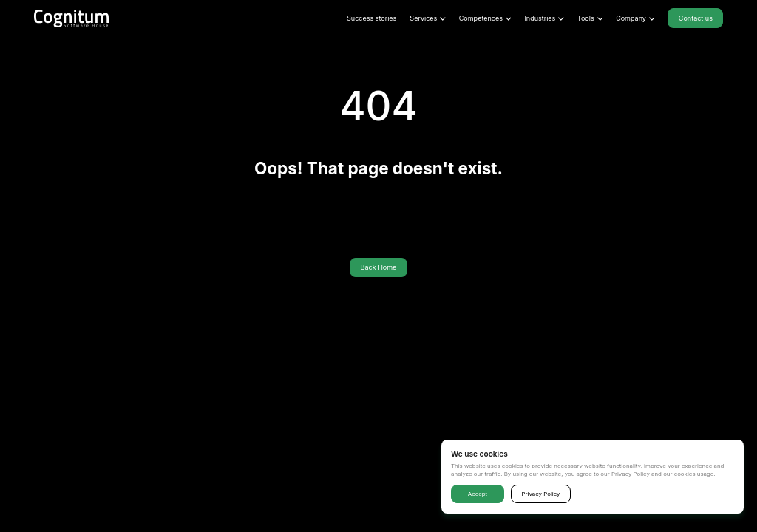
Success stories (371, 18)
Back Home (379, 267)
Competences (485, 18)
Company (635, 18)
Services (427, 18)
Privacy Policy (631, 474)
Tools (590, 18)
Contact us (696, 18)
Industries (544, 18)
